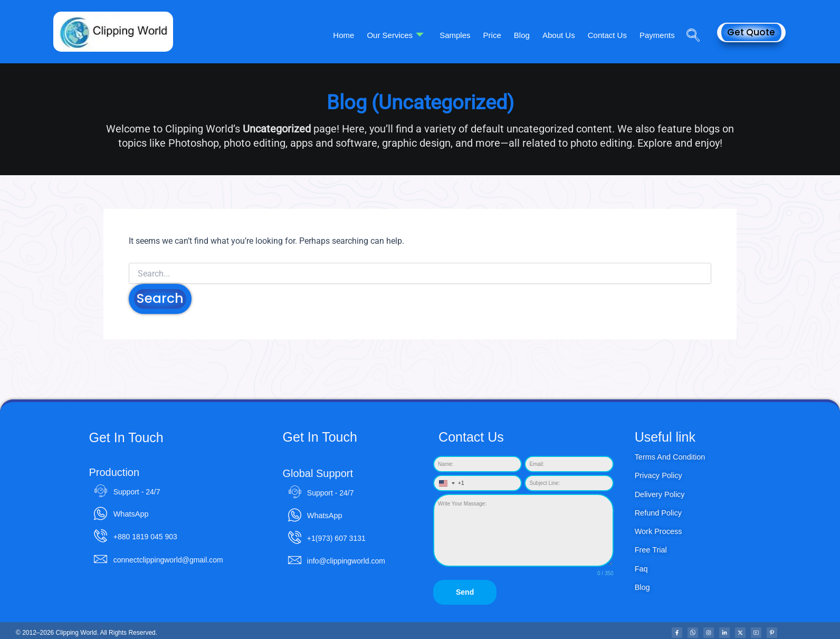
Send (465, 593)
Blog (529, 35)
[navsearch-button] (689, 21)
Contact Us (610, 35)
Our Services (409, 35)
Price (502, 35)
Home (360, 35)
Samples (467, 35)
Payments (658, 35)
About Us (564, 35)
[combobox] (449, 484)
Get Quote (751, 32)
